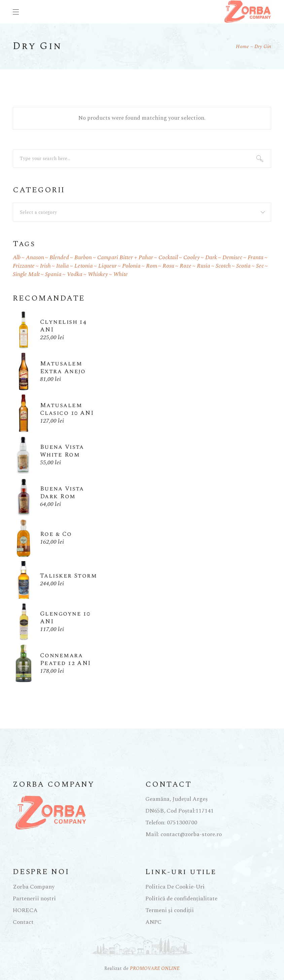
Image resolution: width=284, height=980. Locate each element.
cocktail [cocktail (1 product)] (168, 258)
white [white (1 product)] (121, 275)
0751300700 (182, 823)
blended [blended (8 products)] (59, 258)
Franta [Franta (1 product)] (256, 258)
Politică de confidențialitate (181, 899)
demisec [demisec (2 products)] (232, 258)
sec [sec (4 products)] (260, 266)
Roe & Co (56, 534)
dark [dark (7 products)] (211, 258)
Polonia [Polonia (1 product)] (131, 266)
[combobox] (142, 212)
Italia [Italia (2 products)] (63, 266)
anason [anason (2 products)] (35, 258)
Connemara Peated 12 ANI (65, 659)
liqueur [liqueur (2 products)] (108, 266)
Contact (23, 922)
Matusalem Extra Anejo (63, 367)
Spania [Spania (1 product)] (53, 275)
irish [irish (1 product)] (45, 266)
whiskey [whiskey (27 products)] (98, 275)
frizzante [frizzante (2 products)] (24, 266)
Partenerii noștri (34, 899)
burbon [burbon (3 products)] (83, 258)
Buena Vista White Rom (62, 451)
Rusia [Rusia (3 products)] (204, 266)
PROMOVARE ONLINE (155, 968)
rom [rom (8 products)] (152, 266)
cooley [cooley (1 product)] (192, 258)
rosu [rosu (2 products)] (168, 266)
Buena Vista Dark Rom (62, 493)
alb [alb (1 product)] (17, 258)
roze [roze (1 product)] (186, 266)
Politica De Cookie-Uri (175, 887)
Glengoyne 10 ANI (65, 618)
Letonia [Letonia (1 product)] (84, 266)
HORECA (25, 910)
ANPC (153, 922)
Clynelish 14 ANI (63, 326)
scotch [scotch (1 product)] (223, 266)
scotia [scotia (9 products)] (243, 266)
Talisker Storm (68, 576)
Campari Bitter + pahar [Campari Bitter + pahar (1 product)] (125, 258)
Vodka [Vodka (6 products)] (75, 275)
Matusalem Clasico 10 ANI (67, 409)
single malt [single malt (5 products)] (26, 275)
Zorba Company (34, 887)
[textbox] (142, 212)
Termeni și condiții (170, 910)
